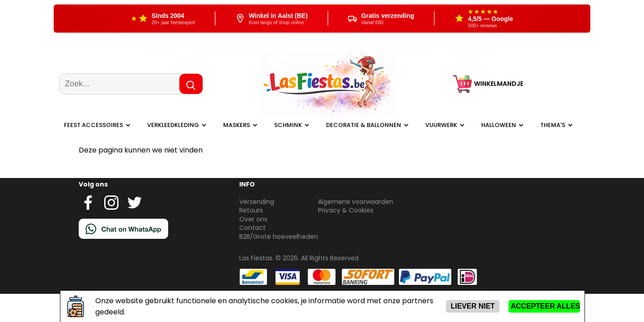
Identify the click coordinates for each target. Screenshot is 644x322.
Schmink (288, 125)
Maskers (237, 125)
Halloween (499, 125)
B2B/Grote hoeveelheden (279, 237)
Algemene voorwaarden (356, 202)
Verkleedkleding (173, 125)
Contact (252, 228)
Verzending (257, 202)
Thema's (553, 125)
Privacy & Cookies (346, 210)
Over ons (253, 219)
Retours (251, 210)
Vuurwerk (441, 125)
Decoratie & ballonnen (364, 125)
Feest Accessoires (93, 125)
